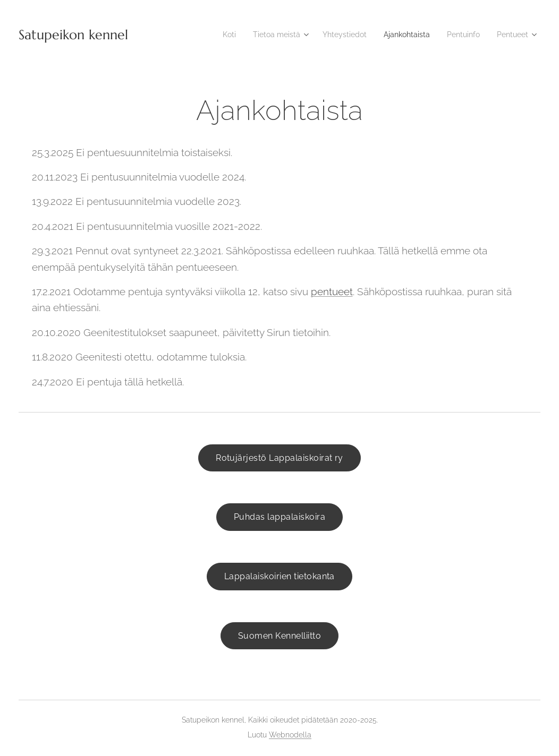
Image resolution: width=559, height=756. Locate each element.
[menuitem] (211, 35)
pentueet (332, 291)
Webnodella (290, 735)
